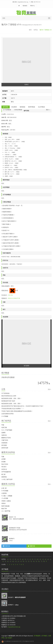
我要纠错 (31, 546)
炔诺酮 (3, 462)
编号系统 (6, 107)
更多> (50, 389)
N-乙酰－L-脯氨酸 (7, 496)
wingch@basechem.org (23, 2)
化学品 (36, 30)
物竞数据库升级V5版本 (8, 401)
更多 (48, 110)
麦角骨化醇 (5, 448)
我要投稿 (6, 546)
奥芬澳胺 (4, 445)
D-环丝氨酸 (5, 491)
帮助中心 (33, 6)
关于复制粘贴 (5, 393)
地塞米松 (4, 435)
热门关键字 (9, 638)
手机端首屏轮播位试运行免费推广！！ (13, 409)
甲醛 (3, 425)
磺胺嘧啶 (4, 477)
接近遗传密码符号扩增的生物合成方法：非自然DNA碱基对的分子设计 (22, 406)
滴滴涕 (3, 503)
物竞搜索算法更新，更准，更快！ (12, 398)
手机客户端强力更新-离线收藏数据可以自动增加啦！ (17, 411)
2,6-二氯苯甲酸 (6, 511)
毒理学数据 (32, 107)
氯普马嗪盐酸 (5, 506)
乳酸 (3, 457)
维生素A (4, 467)
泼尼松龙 (4, 469)
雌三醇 (3, 474)
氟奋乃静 (4, 509)
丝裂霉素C (5, 443)
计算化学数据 (18, 110)
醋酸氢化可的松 (6, 438)
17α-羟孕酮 (5, 498)
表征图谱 (14, 107)
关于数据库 (37, 636)
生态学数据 (41, 107)
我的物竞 (25, 6)
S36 (12, 295)
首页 (30, 30)
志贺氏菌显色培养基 (7, 414)
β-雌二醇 (4, 488)
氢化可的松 (5, 464)
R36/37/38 (17, 298)
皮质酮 (3, 459)
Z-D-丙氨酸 (5, 416)
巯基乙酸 (4, 427)
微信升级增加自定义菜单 (9, 396)
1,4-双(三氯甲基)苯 (7, 479)
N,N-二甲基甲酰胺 (7, 430)
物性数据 (22, 107)
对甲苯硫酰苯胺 (6, 472)
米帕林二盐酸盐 (6, 501)
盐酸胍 (3, 433)
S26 (9, 295)
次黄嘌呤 (4, 493)
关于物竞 (44, 636)
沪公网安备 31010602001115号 (12, 641)
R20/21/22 (11, 298)
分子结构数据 (7, 110)
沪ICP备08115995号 (28, 641)
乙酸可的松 (5, 440)
